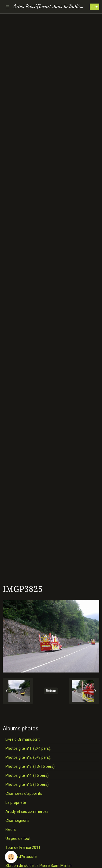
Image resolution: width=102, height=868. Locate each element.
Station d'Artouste (21, 857)
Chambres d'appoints (24, 793)
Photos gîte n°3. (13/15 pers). (30, 766)
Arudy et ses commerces (27, 811)
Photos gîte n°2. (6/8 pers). (28, 757)
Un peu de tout (18, 839)
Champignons (17, 820)
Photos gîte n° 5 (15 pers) (27, 784)
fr (92, 7)
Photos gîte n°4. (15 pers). (27, 775)
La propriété (16, 802)
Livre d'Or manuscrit (23, 739)
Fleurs (11, 830)
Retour (51, 691)
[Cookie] (11, 857)
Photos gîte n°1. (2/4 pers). (28, 748)
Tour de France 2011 (23, 848)
